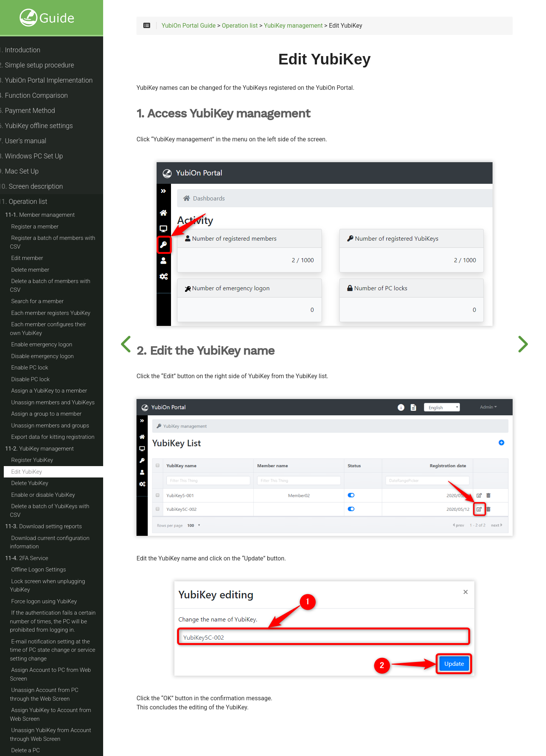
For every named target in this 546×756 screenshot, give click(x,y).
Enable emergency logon (50, 344)
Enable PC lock (38, 368)
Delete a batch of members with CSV (58, 286)
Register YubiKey (40, 460)
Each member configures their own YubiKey (62, 329)
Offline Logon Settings (47, 570)
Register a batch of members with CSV (61, 242)
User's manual (30, 141)
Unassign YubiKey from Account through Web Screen (59, 735)
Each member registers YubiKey (59, 313)
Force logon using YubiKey (52, 601)
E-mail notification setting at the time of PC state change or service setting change (61, 650)
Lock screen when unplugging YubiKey (56, 586)
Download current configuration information (58, 542)
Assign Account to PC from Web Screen (59, 674)
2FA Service (35, 558)
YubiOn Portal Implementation (53, 80)
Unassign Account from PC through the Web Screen (63, 694)
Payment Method (35, 111)
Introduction (27, 50)
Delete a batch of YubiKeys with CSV (58, 511)
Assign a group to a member (55, 414)
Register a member (43, 227)
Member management (48, 215)
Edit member (35, 258)
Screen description (39, 186)
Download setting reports (52, 526)
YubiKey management (48, 449)
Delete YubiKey (38, 483)
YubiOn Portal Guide (202, 27)
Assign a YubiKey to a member (57, 391)
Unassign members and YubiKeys (61, 402)
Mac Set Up (27, 171)
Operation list (31, 202)
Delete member (38, 270)
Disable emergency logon (51, 356)
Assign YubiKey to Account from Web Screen (59, 715)
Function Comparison (41, 95)
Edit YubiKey (35, 472)
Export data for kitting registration (61, 437)
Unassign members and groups (58, 426)
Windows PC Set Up (39, 156)
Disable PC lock (38, 379)
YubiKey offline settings (44, 126)
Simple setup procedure (44, 65)
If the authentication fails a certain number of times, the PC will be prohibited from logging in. (61, 621)
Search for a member (45, 301)
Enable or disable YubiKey (51, 495)
